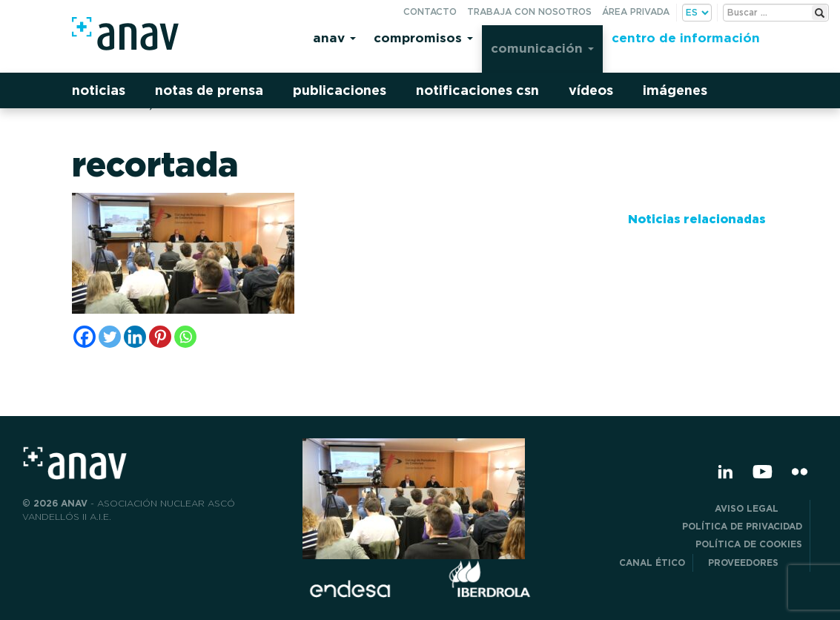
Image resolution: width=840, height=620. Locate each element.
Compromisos (423, 37)
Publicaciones (340, 90)
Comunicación (542, 48)
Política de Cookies (749, 544)
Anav (334, 37)
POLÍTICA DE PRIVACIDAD (742, 526)
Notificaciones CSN (477, 90)
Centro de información (686, 37)
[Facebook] (85, 337)
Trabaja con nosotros (529, 11)
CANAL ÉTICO (652, 563)
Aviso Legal (758, 508)
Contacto (430, 11)
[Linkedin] (135, 337)
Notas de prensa (209, 90)
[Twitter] (110, 337)
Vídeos (591, 90)
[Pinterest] (160, 337)
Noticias (99, 90)
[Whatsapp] (185, 337)
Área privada (636, 11)
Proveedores (755, 563)
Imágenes (675, 90)
